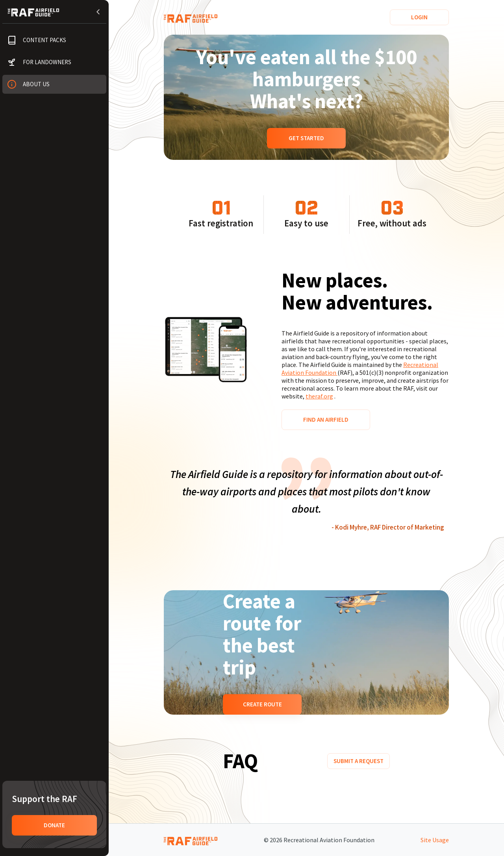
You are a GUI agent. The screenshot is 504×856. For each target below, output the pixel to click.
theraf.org (319, 396)
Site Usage (435, 840)
